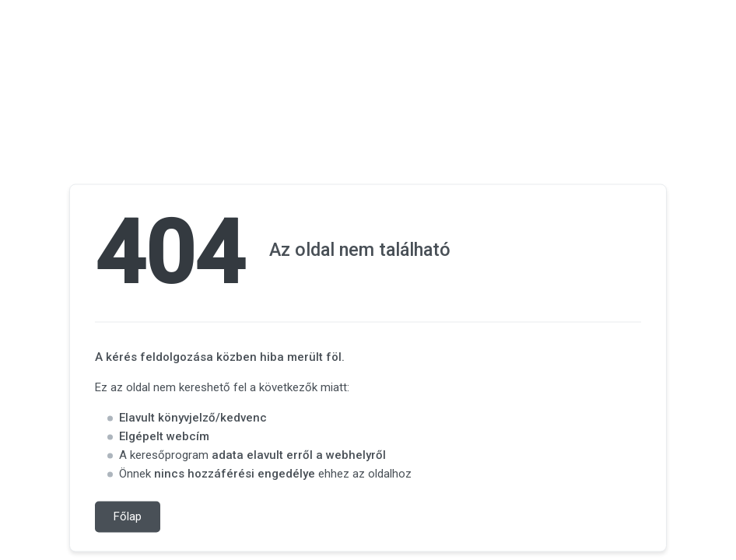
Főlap (128, 517)
